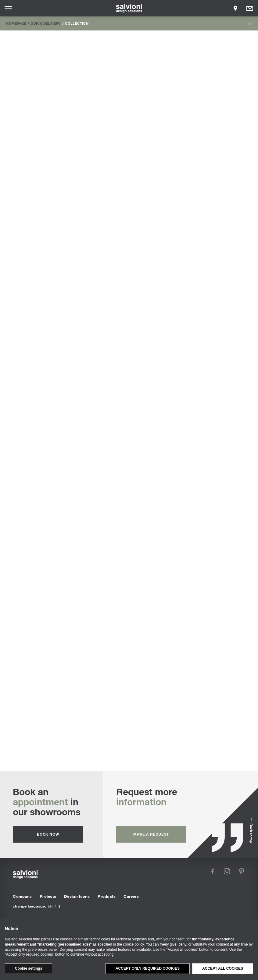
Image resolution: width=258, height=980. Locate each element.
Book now (48, 834)
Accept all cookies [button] (223, 968)
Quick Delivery (45, 23)
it (59, 906)
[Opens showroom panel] (235, 8)
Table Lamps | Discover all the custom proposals (129, 699)
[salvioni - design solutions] (129, 8)
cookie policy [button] (134, 944)
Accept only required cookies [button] (148, 968)
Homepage (16, 23)
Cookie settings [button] (29, 968)
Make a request (151, 834)
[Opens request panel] (250, 8)
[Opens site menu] (8, 8)
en (50, 906)
